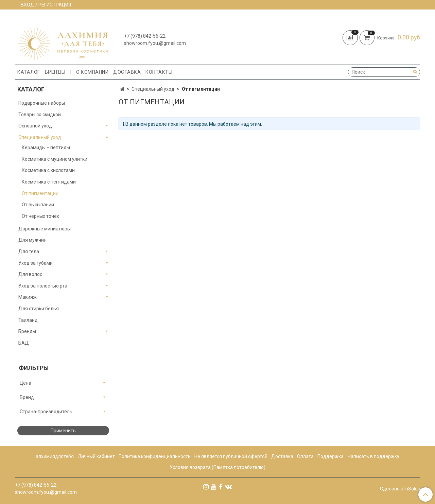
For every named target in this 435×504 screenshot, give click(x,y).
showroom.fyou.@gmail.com (155, 43)
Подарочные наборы (42, 103)
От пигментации (40, 193)
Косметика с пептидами (49, 182)
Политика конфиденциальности (155, 456)
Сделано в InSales (400, 489)
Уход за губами (36, 263)
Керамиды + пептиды (46, 147)
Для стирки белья (39, 309)
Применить (63, 431)
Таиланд (28, 320)
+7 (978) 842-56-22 (145, 36)
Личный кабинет (96, 456)
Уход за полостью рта (43, 286)
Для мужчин (32, 240)
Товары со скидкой (40, 115)
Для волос (30, 274)
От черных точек (40, 216)
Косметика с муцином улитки (55, 159)
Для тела (29, 251)
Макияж (28, 297)
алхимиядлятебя (55, 456)
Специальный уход (153, 89)
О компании (92, 72)
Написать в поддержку (373, 456)
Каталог (29, 72)
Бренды (55, 72)
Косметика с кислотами (48, 170)
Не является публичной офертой (231, 456)
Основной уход (35, 126)
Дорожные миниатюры (45, 229)
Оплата (305, 456)
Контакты (159, 72)
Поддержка (330, 456)
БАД (24, 343)
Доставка (127, 72)
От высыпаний (38, 205)
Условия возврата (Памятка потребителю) (217, 467)
